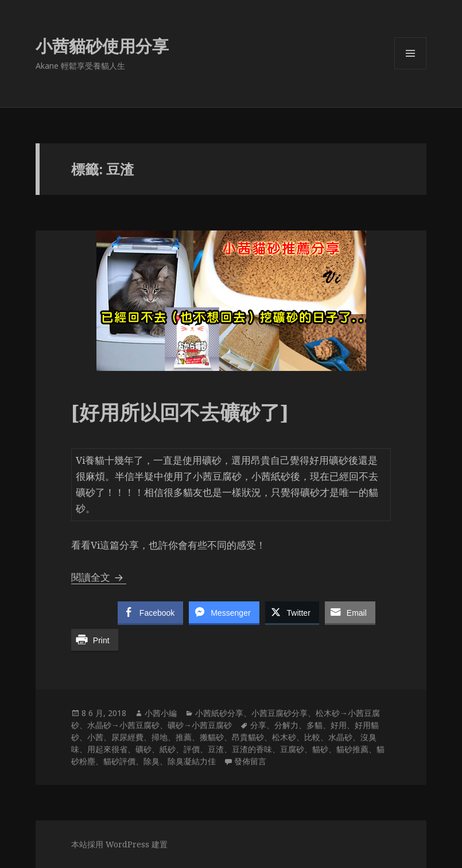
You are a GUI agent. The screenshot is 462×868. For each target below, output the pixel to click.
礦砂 (143, 749)
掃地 (160, 737)
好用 (339, 725)
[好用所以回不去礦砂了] (180, 412)
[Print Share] (95, 640)
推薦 (184, 737)
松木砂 (284, 737)
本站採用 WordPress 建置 (119, 844)
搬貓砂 (212, 737)
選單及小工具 (410, 69)
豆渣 (216, 749)
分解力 (286, 725)
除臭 (152, 761)
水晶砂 (340, 737)
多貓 (315, 725)
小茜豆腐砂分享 (279, 713)
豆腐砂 (292, 749)
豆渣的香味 (252, 749)
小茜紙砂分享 (219, 713)
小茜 (95, 737)
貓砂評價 (119, 761)
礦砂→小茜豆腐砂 (200, 725)
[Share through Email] (350, 612)
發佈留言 (250, 761)
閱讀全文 (99, 577)
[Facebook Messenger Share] (224, 612)
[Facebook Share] (150, 612)
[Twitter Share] (292, 612)
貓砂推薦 (352, 749)
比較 (312, 737)
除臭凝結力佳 (192, 761)
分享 (258, 725)
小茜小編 (161, 713)
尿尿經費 (127, 737)
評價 (192, 749)
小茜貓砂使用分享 (102, 46)
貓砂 (320, 749)
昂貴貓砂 (248, 737)
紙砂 (168, 749)
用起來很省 (107, 749)
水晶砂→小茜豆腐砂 (123, 725)
